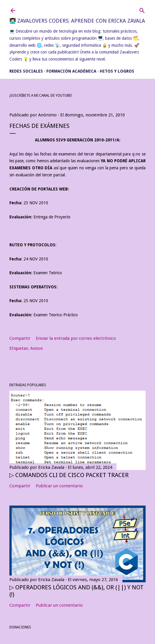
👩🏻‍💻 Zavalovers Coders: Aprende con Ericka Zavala (77, 21)
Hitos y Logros (117, 71)
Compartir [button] (20, 338)
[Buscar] (142, 9)
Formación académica (71, 71)
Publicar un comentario (59, 486)
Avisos (37, 348)
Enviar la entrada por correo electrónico (76, 338)
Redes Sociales (26, 71)
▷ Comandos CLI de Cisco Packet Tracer (69, 475)
